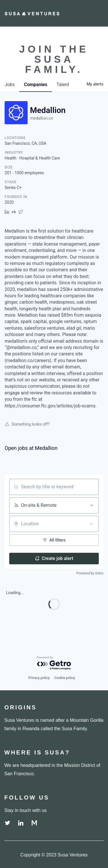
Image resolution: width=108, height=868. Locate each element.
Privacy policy (39, 678)
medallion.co (41, 118)
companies (36, 85)
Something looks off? (27, 424)
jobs (10, 85)
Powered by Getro (90, 573)
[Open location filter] (91, 524)
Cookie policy (65, 678)
